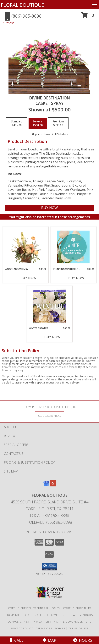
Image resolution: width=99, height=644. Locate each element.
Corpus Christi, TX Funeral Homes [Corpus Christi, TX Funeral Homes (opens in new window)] (34, 608)
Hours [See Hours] (83, 640)
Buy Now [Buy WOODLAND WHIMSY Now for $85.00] (28, 278)
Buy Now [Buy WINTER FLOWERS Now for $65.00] (52, 337)
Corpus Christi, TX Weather (28, 622)
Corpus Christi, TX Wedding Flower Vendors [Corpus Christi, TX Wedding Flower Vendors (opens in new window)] (59, 615)
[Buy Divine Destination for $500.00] (49, 208)
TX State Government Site (72, 622)
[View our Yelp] (53, 485)
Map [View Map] (50, 640)
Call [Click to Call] (17, 640)
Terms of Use (79, 628)
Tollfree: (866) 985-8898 (49, 522)
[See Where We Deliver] (50, 416)
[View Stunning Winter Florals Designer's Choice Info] (73, 247)
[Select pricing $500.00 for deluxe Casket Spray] (38, 123)
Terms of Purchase (51, 628)
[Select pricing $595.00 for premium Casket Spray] (58, 123)
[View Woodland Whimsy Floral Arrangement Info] (26, 247)
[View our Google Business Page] (46, 485)
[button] (88, 17)
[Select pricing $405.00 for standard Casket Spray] (17, 123)
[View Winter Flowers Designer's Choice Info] (49, 306)
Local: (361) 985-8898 (50, 515)
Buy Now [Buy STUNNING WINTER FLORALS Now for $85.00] (76, 278)
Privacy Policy (22, 628)
